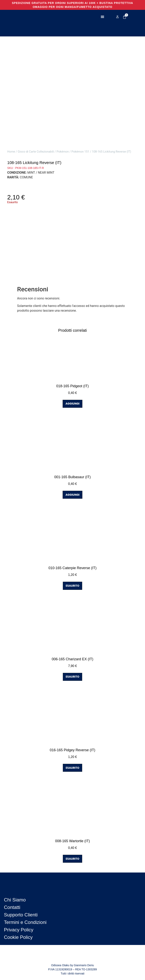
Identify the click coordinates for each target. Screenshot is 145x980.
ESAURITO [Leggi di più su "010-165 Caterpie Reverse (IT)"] (73, 586)
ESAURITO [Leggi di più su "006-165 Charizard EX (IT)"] (73, 677)
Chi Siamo (15, 900)
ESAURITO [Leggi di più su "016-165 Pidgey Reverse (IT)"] (73, 768)
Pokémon (63, 152)
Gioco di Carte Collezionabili (36, 152)
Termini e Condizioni (25, 922)
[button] (103, 17)
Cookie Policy (18, 937)
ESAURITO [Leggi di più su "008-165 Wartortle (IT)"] (73, 859)
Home (11, 152)
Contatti (12, 907)
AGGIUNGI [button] (73, 404)
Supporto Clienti (21, 915)
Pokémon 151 (80, 152)
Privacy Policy (19, 930)
